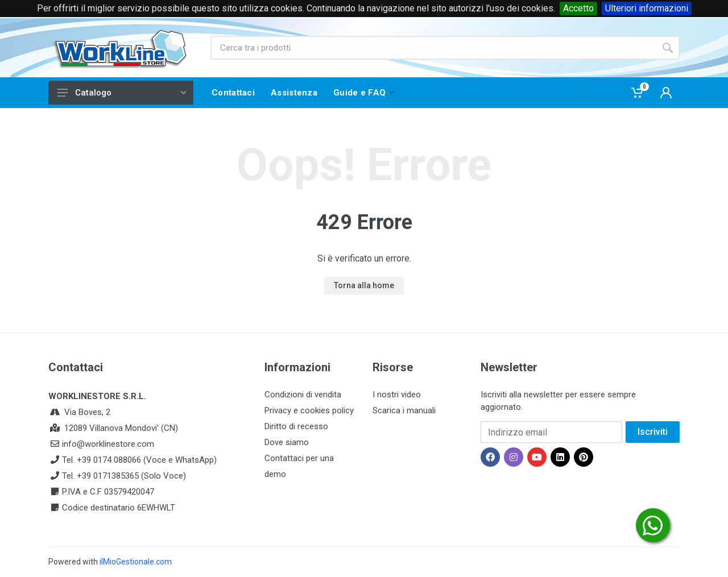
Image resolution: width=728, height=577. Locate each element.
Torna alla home (364, 285)
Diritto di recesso (296, 426)
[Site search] (433, 48)
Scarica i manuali (404, 410)
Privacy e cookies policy (309, 410)
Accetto (578, 8)
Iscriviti (653, 432)
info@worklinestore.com (108, 444)
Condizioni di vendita (303, 395)
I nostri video (397, 395)
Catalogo (122, 93)
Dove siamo (287, 442)
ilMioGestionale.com (136, 562)
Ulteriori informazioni (647, 8)
